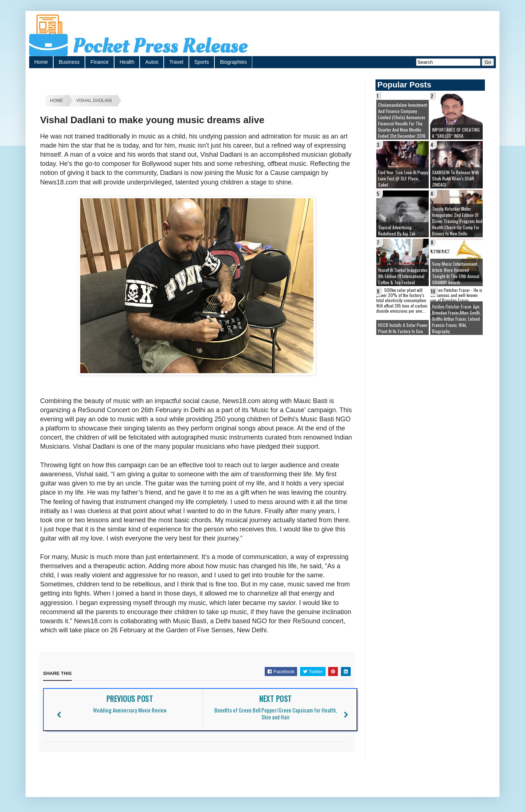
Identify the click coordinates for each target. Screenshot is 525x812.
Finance (100, 62)
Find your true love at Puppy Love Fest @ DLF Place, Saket (403, 178)
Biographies (233, 62)
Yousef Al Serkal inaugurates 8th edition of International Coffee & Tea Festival (403, 276)
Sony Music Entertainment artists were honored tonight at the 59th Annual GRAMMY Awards (456, 273)
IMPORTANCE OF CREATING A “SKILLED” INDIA (456, 133)
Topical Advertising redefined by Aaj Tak (397, 230)
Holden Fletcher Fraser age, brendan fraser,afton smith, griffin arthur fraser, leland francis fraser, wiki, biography (456, 319)
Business (69, 62)
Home (41, 62)
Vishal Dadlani (94, 101)
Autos (152, 62)
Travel (176, 62)
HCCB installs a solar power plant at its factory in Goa (403, 328)
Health (127, 62)
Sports (202, 62)
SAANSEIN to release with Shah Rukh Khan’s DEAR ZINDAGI (456, 178)
